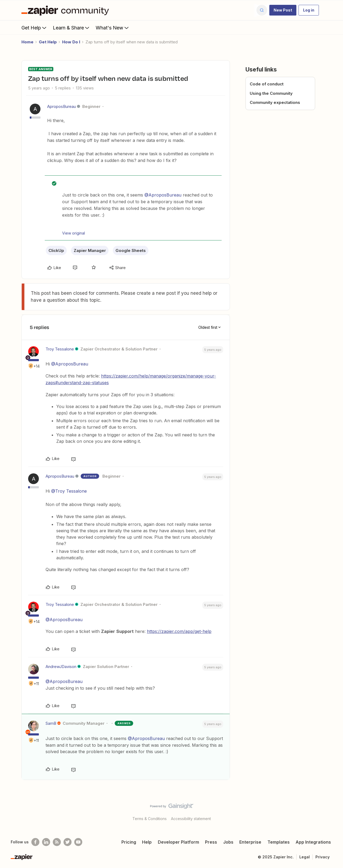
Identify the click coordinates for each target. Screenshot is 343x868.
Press (211, 842)
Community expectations (275, 102)
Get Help (34, 28)
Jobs (228, 842)
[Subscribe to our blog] (57, 842)
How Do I (71, 42)
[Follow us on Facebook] (35, 842)
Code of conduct (267, 84)
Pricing (129, 842)
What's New (113, 28)
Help (147, 842)
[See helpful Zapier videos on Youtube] (78, 842)
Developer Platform (178, 842)
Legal (305, 857)
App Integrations (313, 842)
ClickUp (56, 250)
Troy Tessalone (60, 349)
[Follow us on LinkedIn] (46, 842)
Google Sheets (131, 250)
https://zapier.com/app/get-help (179, 631)
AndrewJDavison (61, 667)
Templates (279, 842)
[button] (283, 10)
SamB (51, 723)
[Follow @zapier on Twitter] (68, 842)
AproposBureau (61, 106)
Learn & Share (72, 28)
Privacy (323, 857)
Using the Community (271, 93)
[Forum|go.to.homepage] (66, 10)
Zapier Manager (90, 250)
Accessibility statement (191, 819)
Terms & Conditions (150, 819)
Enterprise (250, 842)
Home (27, 42)
